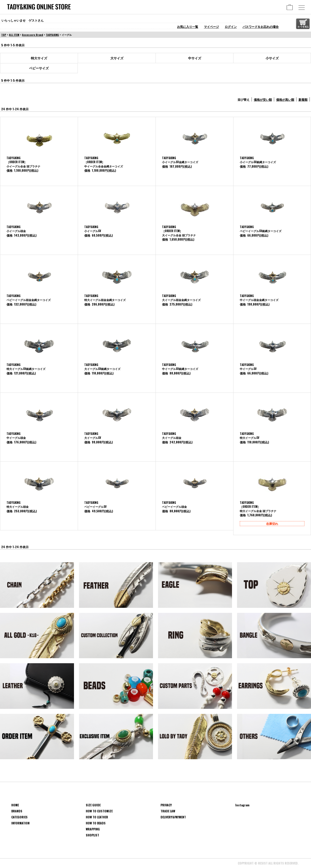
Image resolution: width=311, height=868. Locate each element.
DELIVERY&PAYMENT (173, 817)
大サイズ (117, 58)
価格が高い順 (285, 99)
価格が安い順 (263, 99)
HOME (15, 805)
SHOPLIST (92, 835)
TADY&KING (52, 35)
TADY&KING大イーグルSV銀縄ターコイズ (102, 367)
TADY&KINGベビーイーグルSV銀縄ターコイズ (261, 229)
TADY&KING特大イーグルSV (250, 436)
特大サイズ (39, 58)
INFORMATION (20, 823)
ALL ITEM (14, 35)
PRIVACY (166, 805)
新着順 (303, 99)
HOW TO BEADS (96, 823)
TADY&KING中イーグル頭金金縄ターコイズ (259, 298)
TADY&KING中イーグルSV (248, 367)
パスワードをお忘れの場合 (261, 26)
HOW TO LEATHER (97, 817)
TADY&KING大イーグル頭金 (172, 436)
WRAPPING (93, 829)
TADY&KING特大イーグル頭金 (18, 505)
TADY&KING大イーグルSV (93, 436)
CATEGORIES (19, 817)
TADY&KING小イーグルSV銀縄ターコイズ (258, 160)
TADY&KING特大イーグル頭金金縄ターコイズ (105, 298)
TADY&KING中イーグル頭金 (16, 436)
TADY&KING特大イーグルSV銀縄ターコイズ (26, 367)
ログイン (231, 26)
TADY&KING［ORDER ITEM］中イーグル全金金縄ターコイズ (104, 162)
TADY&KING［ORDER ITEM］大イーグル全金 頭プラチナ (179, 231)
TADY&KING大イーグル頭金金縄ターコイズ (181, 298)
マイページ (211, 26)
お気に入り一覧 (188, 26)
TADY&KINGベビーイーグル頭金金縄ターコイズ (29, 298)
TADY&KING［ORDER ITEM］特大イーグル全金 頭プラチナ (258, 507)
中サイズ (195, 58)
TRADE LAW (168, 811)
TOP (4, 35)
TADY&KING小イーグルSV (93, 229)
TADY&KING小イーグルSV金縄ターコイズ (180, 160)
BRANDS (17, 811)
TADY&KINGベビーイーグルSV (95, 505)
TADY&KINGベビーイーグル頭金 (174, 505)
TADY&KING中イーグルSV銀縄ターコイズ (180, 367)
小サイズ (272, 58)
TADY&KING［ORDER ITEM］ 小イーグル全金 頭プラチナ (23, 162)
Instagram (242, 805)
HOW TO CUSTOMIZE (99, 811)
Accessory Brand (33, 35)
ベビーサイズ (39, 68)
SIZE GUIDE (93, 805)
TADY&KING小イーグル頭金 (16, 229)
